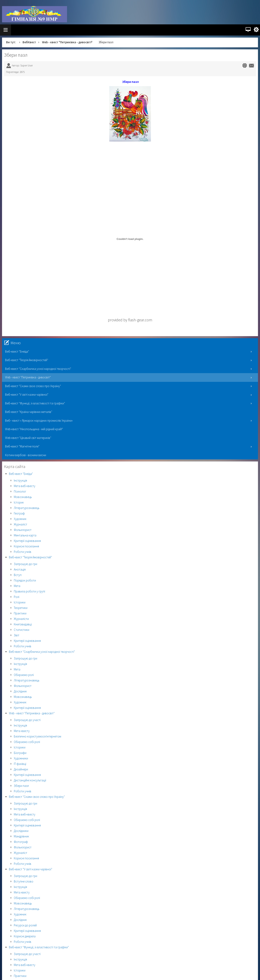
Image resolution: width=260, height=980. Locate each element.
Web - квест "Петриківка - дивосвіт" (67, 42)
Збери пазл (16, 55)
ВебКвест (29, 42)
